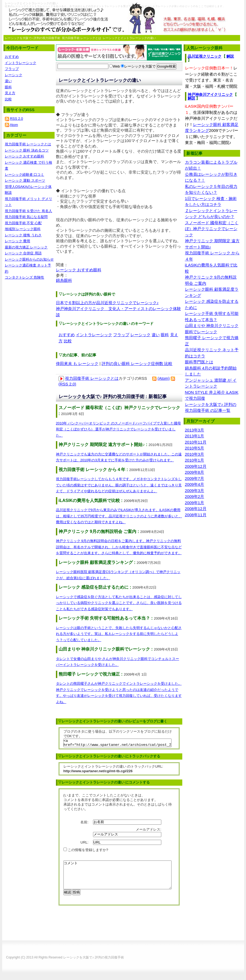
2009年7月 (195, 478)
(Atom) (164, 378)
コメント (117, 879)
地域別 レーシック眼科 (23, 229)
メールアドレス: (149, 831)
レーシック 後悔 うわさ (23, 235)
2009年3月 (195, 491)
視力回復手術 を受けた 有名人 (28, 211)
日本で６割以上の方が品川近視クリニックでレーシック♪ (107, 303)
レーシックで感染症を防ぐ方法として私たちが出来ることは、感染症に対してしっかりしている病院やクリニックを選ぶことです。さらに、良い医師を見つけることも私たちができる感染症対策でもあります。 (119, 603)
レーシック (140, 335)
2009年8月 (195, 472)
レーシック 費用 (18, 241)
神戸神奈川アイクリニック (210, 94)
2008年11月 (196, 515)
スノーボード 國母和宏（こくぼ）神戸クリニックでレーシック (212, 229)
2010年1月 (195, 460)
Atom (14, 125)
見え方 (10, 93)
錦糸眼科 (64, 280)
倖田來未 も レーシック (77, 363)
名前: (85, 823)
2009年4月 (195, 484)
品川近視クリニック (205, 56)
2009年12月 (196, 466)
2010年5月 (195, 448)
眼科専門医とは (199, 362)
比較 (68, 341)
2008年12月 (196, 509)
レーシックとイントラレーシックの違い (129, 38)
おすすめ (67, 335)
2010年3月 (195, 454)
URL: (85, 844)
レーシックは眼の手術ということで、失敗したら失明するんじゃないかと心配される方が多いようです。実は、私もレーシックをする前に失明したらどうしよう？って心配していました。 (119, 634)
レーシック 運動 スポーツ (25, 180)
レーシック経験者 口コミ (25, 175)
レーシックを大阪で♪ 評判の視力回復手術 (33, 38)
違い (156, 335)
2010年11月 (196, 442)
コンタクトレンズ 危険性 (25, 277)
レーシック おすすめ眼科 (79, 270)
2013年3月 (195, 430)
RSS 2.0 (16, 119)
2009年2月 (195, 496)
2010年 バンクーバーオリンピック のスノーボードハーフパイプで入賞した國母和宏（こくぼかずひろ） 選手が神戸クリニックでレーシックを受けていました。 (118, 429)
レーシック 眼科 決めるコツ (27, 150)
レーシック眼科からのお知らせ (29, 259)
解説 (230, 56)
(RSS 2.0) (67, 384)
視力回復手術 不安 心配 (23, 223)
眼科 (165, 335)
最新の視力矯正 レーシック (26, 247)
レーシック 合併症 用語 (23, 253)
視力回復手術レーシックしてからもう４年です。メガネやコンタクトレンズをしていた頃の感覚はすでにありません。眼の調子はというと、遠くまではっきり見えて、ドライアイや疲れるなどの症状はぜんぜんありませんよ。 (119, 485)
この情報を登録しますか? (86, 851)
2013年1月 (195, 436)
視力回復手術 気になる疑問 (26, 217)
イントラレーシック (94, 335)
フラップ (121, 335)
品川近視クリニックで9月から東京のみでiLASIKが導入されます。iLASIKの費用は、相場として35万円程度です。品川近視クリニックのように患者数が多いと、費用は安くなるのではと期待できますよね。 (119, 516)
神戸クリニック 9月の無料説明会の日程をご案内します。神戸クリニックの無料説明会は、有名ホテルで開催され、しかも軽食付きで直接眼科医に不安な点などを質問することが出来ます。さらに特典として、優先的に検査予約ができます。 (119, 547)
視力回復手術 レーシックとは (81, 38)
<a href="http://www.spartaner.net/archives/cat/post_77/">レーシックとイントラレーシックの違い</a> (117, 744)
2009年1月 (195, 503)
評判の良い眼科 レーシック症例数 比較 (137, 363)
